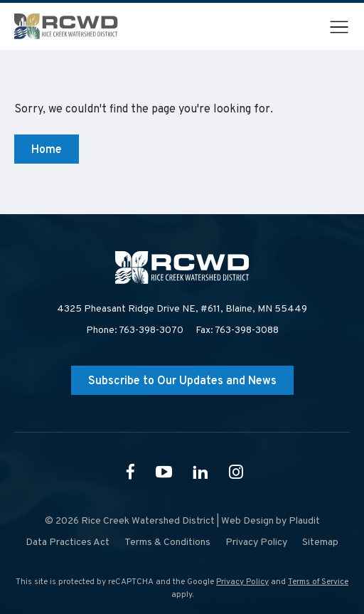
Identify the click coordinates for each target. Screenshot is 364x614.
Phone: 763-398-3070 (135, 330)
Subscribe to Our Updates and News (182, 381)
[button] (339, 27)
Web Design (247, 521)
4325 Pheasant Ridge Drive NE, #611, (182, 309)
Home (47, 150)
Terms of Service (318, 582)
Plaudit (304, 521)
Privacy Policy (242, 582)
